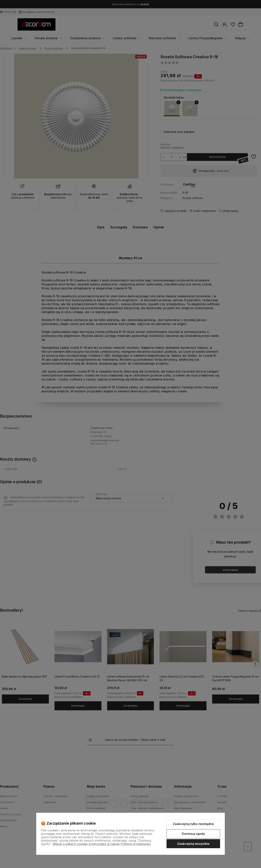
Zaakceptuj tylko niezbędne (193, 824)
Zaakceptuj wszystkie (193, 844)
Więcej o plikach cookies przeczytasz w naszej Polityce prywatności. (102, 844)
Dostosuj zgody (193, 834)
